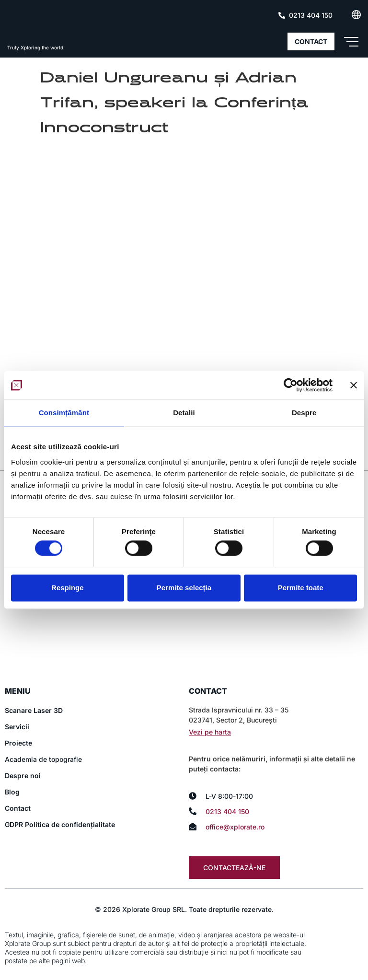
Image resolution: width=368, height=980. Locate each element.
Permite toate (301, 588)
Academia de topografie (43, 760)
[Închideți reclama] (354, 385)
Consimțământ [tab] (64, 413)
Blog (12, 792)
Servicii (17, 727)
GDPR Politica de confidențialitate (60, 825)
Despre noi (23, 776)
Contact (18, 809)
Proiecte (18, 743)
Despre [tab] (304, 413)
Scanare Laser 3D (34, 711)
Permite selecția (184, 588)
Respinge (68, 588)
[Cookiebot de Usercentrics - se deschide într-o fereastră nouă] (291, 385)
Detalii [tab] (184, 413)
